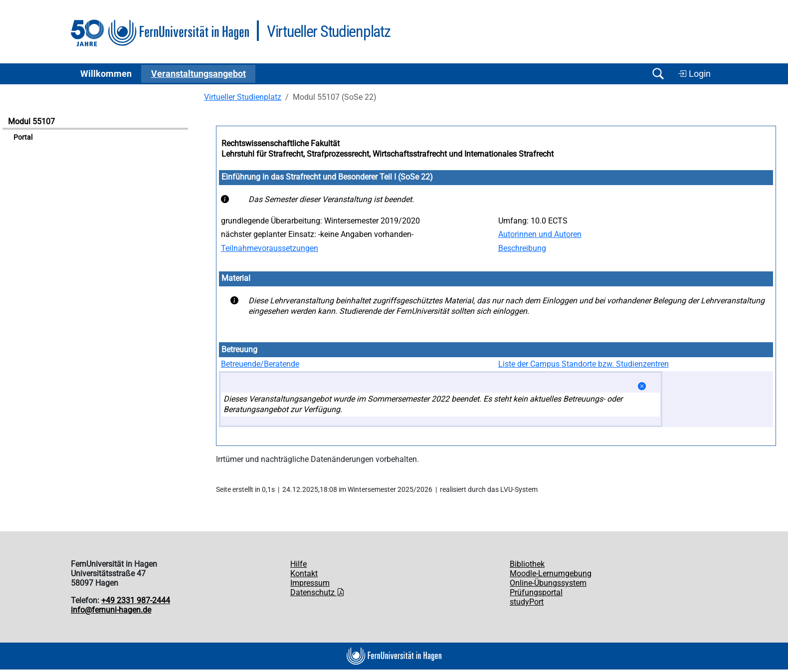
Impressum (310, 583)
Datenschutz (317, 592)
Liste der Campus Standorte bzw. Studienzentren (584, 364)
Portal (23, 137)
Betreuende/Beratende (260, 364)
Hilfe (298, 564)
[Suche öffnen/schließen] (658, 74)
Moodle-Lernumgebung (551, 573)
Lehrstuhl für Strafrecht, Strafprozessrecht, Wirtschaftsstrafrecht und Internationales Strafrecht (388, 154)
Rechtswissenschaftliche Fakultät (281, 143)
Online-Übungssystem (548, 583)
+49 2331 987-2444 (136, 600)
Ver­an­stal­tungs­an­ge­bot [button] (198, 74)
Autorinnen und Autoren (540, 234)
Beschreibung (522, 248)
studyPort (527, 602)
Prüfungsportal (536, 592)
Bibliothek (527, 564)
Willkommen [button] (106, 74)
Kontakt (304, 573)
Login (694, 74)
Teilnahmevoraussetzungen (270, 248)
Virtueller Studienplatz (243, 97)
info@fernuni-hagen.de (111, 610)
